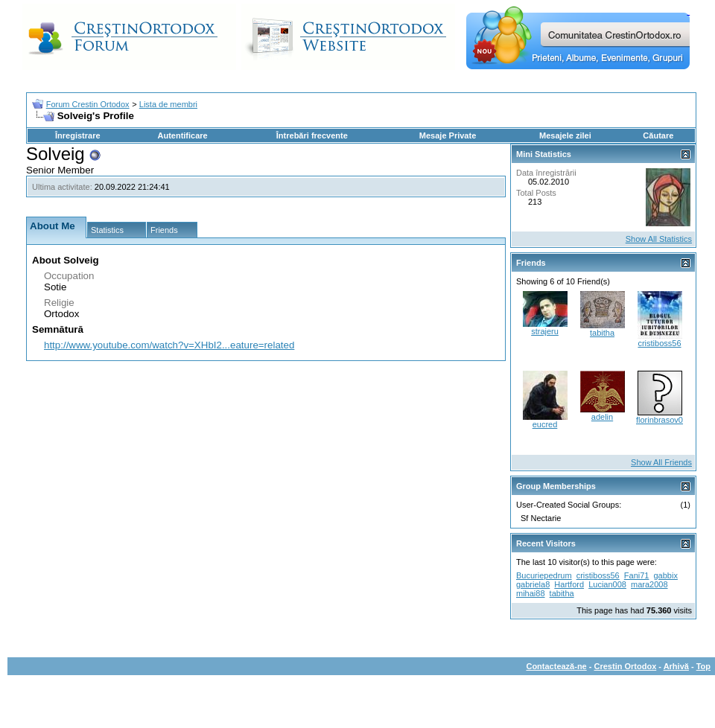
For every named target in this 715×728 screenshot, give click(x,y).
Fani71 (637, 575)
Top (703, 666)
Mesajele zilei (565, 135)
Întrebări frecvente (312, 135)
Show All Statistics (659, 239)
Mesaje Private (448, 135)
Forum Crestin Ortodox (88, 104)
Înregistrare (78, 135)
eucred (545, 424)
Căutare (658, 135)
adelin (602, 417)
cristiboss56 (659, 343)
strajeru (545, 331)
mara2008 (649, 584)
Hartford (569, 584)
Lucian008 (607, 584)
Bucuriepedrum (544, 575)
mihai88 (531, 593)
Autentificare (182, 135)
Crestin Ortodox (626, 666)
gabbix (666, 575)
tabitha (602, 333)
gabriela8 (533, 584)
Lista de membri (168, 104)
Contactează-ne (556, 666)
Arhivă (676, 666)
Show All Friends (661, 462)
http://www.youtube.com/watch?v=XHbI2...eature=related (169, 345)
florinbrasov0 (660, 420)
